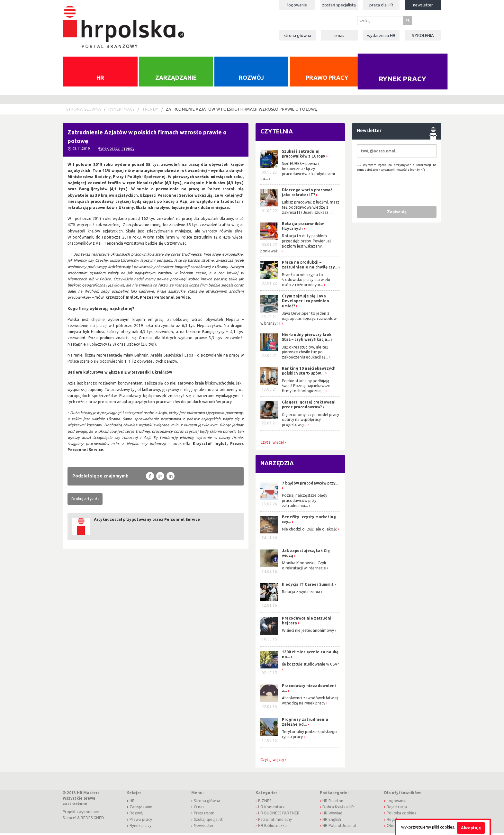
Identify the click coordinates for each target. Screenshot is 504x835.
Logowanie (297, 5)
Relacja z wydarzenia (301, 593)
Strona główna (297, 35)
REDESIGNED (92, 819)
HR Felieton (333, 802)
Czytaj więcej (272, 444)
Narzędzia (277, 465)
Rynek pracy (403, 80)
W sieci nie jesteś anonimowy (308, 632)
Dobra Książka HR (338, 809)
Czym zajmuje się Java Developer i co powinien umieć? (306, 303)
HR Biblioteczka (272, 827)
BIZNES (265, 802)
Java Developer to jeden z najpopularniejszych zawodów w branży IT (298, 320)
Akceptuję (471, 828)
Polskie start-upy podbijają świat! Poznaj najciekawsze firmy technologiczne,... (306, 387)
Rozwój (251, 79)
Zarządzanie (176, 79)
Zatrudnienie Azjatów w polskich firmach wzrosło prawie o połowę (242, 111)
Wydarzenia (381, 35)
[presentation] (406, 190)
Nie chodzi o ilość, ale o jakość (309, 531)
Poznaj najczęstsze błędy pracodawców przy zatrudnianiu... (305, 502)
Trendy (150, 111)
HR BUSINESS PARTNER (279, 815)
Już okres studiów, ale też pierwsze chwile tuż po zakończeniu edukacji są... (305, 354)
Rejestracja (397, 809)
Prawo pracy (327, 79)
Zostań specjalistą (339, 5)
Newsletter (423, 5)
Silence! (69, 819)
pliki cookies (443, 827)
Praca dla (381, 5)
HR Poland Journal (339, 827)
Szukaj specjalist (208, 821)
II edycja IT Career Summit (308, 586)
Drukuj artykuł (84, 500)
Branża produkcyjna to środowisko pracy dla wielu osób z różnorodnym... (306, 281)
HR (100, 79)
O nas (339, 35)
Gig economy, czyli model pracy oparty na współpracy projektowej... (310, 421)
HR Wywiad (332, 815)
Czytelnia (277, 133)
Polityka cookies (401, 815)
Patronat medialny (275, 821)
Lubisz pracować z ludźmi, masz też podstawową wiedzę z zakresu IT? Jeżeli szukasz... (311, 209)
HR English (332, 821)
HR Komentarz (271, 809)
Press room (204, 815)
